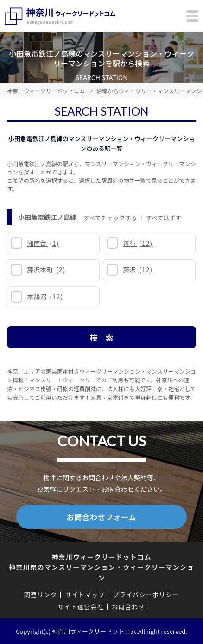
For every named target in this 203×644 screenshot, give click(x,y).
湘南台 (43, 243)
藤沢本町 (46, 270)
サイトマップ (85, 595)
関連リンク (41, 595)
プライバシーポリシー (146, 595)
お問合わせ (128, 607)
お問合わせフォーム (102, 517)
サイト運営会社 (81, 607)
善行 (138, 243)
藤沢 (138, 270)
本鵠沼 (45, 296)
